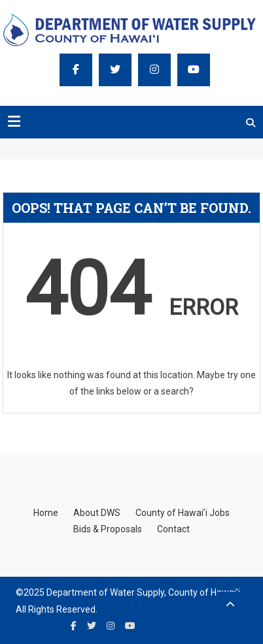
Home (46, 513)
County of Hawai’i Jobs (183, 513)
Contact (173, 529)
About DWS (97, 513)
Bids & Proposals (108, 529)
